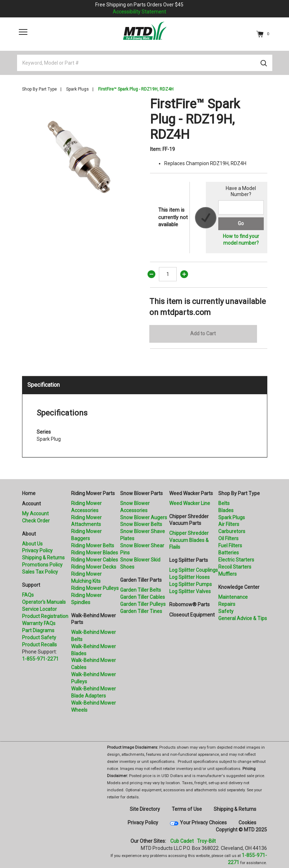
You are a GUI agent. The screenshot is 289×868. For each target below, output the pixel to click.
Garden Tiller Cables (143, 597)
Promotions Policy (42, 565)
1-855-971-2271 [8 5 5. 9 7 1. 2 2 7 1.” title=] (40, 659)
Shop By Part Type (39, 89)
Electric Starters (236, 560)
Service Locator (39, 609)
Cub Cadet (182, 841)
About (29, 534)
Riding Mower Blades (95, 553)
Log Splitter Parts (189, 560)
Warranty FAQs (39, 623)
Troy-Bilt (206, 841)
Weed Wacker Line (190, 503)
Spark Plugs (77, 89)
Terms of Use (187, 809)
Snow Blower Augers (144, 517)
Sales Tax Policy (40, 572)
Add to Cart (203, 333)
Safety (226, 611)
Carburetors (232, 531)
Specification (44, 385)
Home (29, 493)
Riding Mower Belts (93, 546)
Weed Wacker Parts (191, 493)
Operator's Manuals (44, 602)
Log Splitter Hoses (189, 577)
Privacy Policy (37, 550)
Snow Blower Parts (141, 493)
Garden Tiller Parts (141, 580)
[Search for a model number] (241, 207)
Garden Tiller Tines (141, 611)
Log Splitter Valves (190, 591)
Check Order (36, 521)
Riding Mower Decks (94, 567)
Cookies (247, 823)
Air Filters (229, 524)
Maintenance (233, 597)
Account (31, 504)
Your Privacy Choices (203, 823)
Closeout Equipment (192, 615)
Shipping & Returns (43, 558)
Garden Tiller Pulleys (143, 604)
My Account (35, 514)
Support (31, 585)
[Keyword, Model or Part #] (145, 63)
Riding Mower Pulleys (95, 588)
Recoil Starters (235, 567)
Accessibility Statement (139, 12)
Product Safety (39, 638)
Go (241, 223)
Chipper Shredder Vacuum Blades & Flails (189, 540)
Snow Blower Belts (141, 524)
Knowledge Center (239, 587)
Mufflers (228, 574)
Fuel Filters (230, 546)
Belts (224, 503)
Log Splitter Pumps (191, 584)
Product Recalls (39, 645)
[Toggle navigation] (23, 32)
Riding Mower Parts (93, 493)
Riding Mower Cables (95, 560)
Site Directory (145, 809)
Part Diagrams (38, 630)
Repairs (227, 604)
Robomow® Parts (189, 604)
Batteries (229, 553)
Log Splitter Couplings (194, 570)
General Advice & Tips (243, 618)
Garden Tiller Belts (141, 590)
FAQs (28, 595)
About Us (32, 544)
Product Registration (45, 616)
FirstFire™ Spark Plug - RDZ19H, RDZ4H (136, 89)
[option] (81, 155)
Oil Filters (228, 538)
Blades (226, 510)
